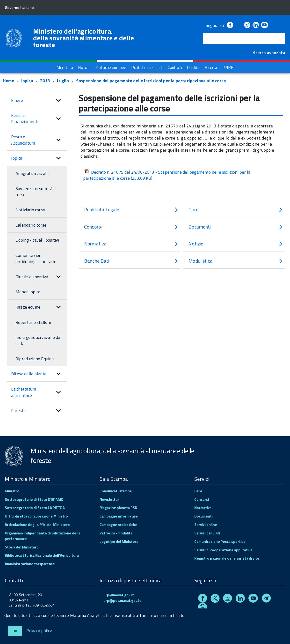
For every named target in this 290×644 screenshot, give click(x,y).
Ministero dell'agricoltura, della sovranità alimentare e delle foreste (84, 38)
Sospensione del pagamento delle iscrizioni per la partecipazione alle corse (151, 81)
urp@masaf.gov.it (119, 595)
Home (9, 81)
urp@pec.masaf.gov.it (122, 601)
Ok (15, 631)
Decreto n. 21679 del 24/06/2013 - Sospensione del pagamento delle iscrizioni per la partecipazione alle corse (167, 175)
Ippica (27, 81)
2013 (45, 81)
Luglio (63, 81)
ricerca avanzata (269, 53)
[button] (58, 100)
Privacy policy (39, 630)
